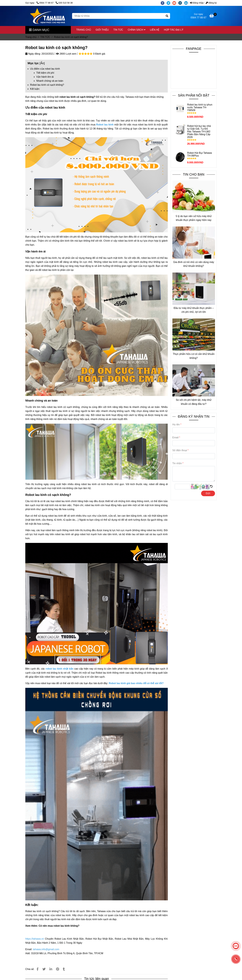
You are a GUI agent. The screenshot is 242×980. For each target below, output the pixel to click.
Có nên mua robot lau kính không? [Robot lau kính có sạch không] (59, 926)
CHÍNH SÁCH (137, 30)
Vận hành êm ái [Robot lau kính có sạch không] (45, 77)
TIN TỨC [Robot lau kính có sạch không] (45, 37)
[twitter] (169, 3)
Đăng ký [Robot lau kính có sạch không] (211, 3)
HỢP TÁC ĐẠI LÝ (174, 30)
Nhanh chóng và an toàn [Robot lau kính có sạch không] (50, 81)
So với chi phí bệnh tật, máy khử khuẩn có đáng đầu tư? (194, 402)
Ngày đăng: (33, 54)
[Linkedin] (51, 969)
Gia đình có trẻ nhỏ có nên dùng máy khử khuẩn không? (194, 264)
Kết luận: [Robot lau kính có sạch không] (35, 89)
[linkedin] (187, 3)
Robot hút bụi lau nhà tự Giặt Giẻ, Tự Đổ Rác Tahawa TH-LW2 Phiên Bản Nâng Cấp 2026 (199, 132)
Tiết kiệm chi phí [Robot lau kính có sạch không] (45, 73)
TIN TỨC (118, 30)
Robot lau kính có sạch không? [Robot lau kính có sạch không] (47, 85)
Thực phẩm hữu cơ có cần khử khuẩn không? (194, 356)
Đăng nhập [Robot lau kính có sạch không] (197, 3)
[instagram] (181, 3)
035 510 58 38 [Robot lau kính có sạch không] (64, 3)
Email (175, 437)
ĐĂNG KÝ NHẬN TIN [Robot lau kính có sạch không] (194, 416)
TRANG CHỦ (84, 30)
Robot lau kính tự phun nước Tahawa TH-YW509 (200, 107)
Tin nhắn (177, 463)
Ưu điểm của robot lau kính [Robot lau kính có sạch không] (45, 69)
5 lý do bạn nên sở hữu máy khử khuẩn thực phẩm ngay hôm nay (194, 218)
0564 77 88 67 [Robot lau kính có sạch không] (45, 3)
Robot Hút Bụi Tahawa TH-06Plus (199, 154)
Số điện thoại (180, 450)
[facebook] (164, 3)
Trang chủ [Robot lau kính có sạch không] (31, 37)
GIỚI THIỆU (102, 30)
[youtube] (175, 3)
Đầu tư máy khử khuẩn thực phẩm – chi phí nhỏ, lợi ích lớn (194, 310)
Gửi (208, 493)
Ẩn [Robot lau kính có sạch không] (42, 63)
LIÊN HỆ (155, 30)
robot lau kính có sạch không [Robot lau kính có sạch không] (77, 97)
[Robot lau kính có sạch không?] (47, 16)
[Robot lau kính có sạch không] (213, 16)
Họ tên (176, 424)
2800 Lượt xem (66, 54)
